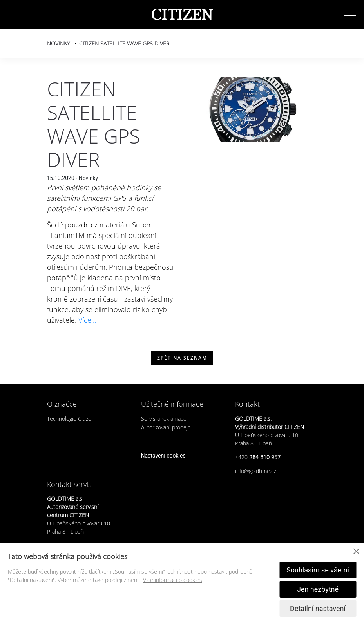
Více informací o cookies (173, 580)
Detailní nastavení (318, 608)
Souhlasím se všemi (318, 570)
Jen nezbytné (318, 589)
